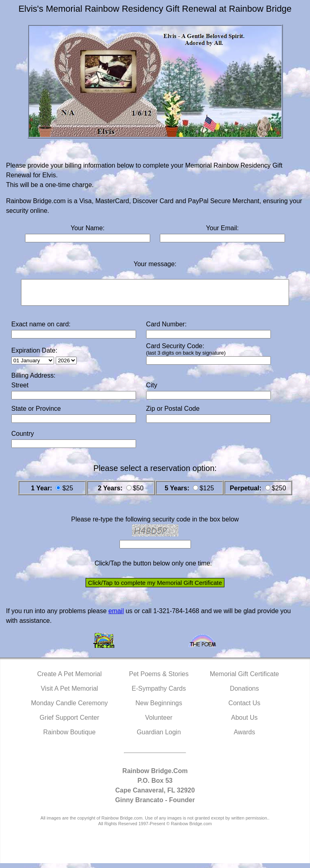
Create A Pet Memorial (69, 679)
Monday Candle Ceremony (69, 708)
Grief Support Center (69, 722)
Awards (244, 737)
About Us (245, 722)
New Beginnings (159, 708)
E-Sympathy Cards (159, 693)
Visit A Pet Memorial (69, 693)
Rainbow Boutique (69, 737)
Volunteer (159, 722)
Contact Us (244, 708)
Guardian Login (159, 737)
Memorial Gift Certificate (245, 679)
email (116, 616)
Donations (244, 693)
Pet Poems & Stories (159, 679)
